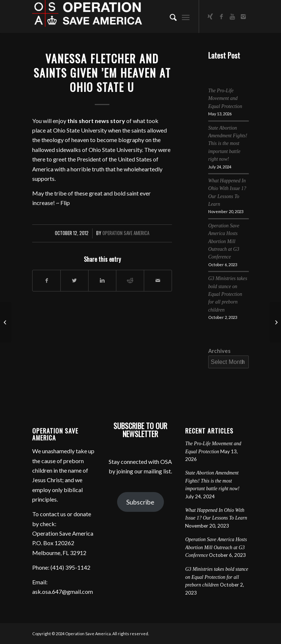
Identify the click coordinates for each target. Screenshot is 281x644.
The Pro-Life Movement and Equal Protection (225, 98)
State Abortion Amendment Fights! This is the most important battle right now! (228, 144)
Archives (219, 351)
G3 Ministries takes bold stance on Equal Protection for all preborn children (228, 294)
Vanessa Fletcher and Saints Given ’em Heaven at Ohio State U (102, 73)
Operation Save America (126, 233)
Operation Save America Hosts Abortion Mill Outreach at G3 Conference (224, 241)
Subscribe (140, 502)
